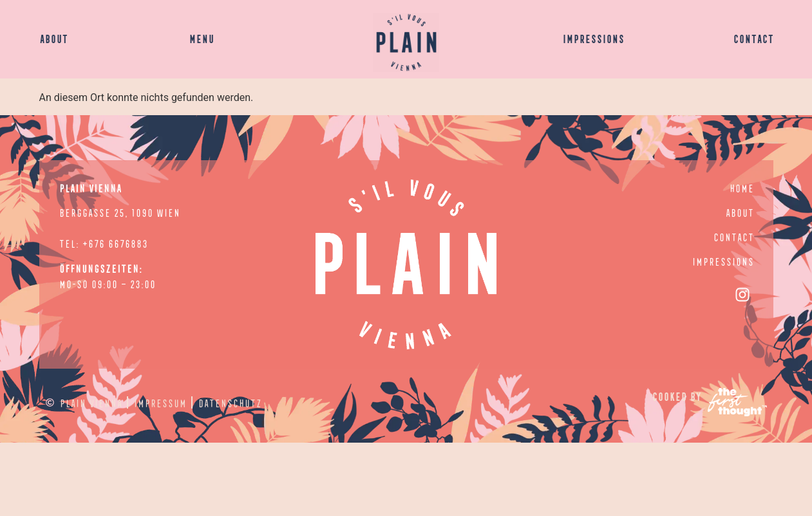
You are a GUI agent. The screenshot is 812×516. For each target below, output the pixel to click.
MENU (201, 38)
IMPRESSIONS (593, 38)
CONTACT (753, 38)
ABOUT (53, 38)
